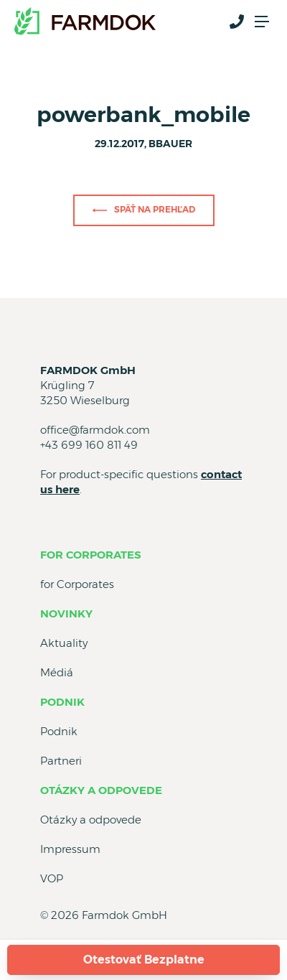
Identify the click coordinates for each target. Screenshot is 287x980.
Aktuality (64, 643)
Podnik (62, 702)
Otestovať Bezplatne (144, 960)
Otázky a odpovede (101, 790)
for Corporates (91, 555)
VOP (52, 878)
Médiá (57, 672)
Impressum (70, 849)
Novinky (66, 613)
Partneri (61, 761)
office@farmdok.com (95, 430)
